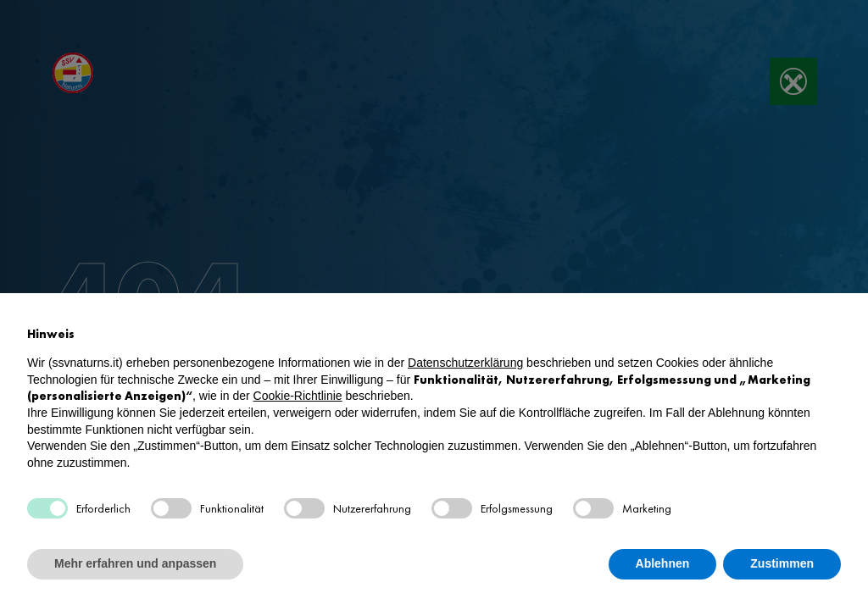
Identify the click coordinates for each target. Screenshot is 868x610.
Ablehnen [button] (663, 563)
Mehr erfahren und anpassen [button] (135, 563)
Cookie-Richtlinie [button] (298, 396)
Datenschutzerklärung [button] (465, 363)
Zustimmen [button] (782, 563)
